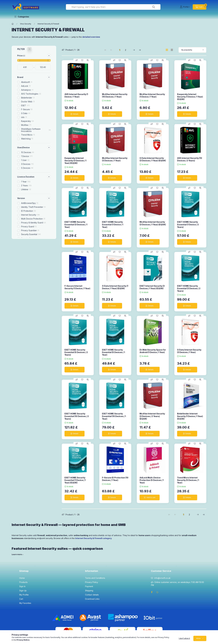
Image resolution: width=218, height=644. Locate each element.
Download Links (92, 599)
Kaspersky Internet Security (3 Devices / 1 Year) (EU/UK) (75, 161)
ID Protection (29, 211)
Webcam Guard (29, 242)
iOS (25, 260)
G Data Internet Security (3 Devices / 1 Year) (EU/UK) (153, 159)
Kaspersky (27, 121)
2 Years (26, 186)
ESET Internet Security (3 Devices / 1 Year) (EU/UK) (152, 287)
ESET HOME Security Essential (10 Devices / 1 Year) (114, 416)
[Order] (192, 50)
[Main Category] (13, 24)
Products (23, 582)
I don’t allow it (184, 638)
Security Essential (31, 234)
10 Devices (28, 152)
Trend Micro (28, 135)
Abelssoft (27, 82)
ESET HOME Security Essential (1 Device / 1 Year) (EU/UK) (75, 480)
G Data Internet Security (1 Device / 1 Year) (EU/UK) (115, 287)
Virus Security (26, 24)
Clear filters (33, 295)
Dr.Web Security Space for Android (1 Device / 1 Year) (153, 351)
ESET (25, 105)
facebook (152, 592)
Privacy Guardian (30, 230)
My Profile (24, 595)
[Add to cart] (150, 497)
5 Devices (27, 168)
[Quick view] (88, 60)
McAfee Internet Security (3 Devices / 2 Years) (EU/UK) (152, 416)
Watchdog (27, 139)
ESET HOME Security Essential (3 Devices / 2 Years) (189, 288)
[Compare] (77, 60)
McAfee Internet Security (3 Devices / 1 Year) (115, 159)
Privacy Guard (29, 226)
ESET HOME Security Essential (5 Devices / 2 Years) (76, 352)
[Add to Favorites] (82, 60)
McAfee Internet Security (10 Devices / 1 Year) (115, 95)
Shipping (89, 591)
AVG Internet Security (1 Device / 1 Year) (76, 95)
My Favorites (25, 603)
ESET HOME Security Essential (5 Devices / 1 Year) (113, 352)
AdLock (26, 86)
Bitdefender (28, 98)
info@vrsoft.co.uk (162, 578)
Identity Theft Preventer (33, 207)
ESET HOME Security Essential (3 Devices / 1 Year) (76, 224)
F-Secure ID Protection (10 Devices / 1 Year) (115, 479)
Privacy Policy (92, 582)
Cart (21, 599)
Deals (24, 285)
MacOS (26, 264)
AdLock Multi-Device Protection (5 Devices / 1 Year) (152, 480)
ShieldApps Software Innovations (36, 130)
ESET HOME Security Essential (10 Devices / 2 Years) (77, 416)
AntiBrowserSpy (30, 203)
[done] (43, 67)
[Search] (154, 7)
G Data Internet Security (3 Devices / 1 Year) (189, 351)
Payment (89, 586)
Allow (198, 638)
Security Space (29, 238)
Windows (27, 267)
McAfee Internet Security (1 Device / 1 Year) (152, 95)
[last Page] (140, 50)
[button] (22, 17)
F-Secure (27, 109)
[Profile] (185, 7)
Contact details (92, 595)
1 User (25, 160)
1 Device (27, 156)
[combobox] (113, 7)
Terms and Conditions (95, 578)
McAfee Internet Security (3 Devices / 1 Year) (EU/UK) (153, 223)
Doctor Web (28, 102)
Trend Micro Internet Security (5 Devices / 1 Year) (188, 480)
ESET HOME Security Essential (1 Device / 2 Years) (188, 224)
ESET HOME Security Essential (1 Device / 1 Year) (113, 224)
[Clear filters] (29, 49)
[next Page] (134, 50)
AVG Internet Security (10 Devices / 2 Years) (190, 159)
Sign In (22, 586)
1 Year (26, 182)
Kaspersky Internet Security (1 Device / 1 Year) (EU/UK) (190, 97)
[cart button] (200, 7)
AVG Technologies (31, 94)
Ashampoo (27, 90)
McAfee (26, 125)
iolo (24, 117)
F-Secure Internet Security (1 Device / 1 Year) (77, 287)
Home (22, 578)
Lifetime (26, 189)
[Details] (75, 114)
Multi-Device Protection (33, 219)
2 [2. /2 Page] (126, 50)
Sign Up (23, 591)
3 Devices (27, 164)
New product (27, 281)
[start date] (25, 67)
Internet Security (30, 215)
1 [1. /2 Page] (120, 50)
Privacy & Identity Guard (34, 223)
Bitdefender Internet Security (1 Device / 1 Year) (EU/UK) (190, 416)
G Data (26, 113)
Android (27, 256)
